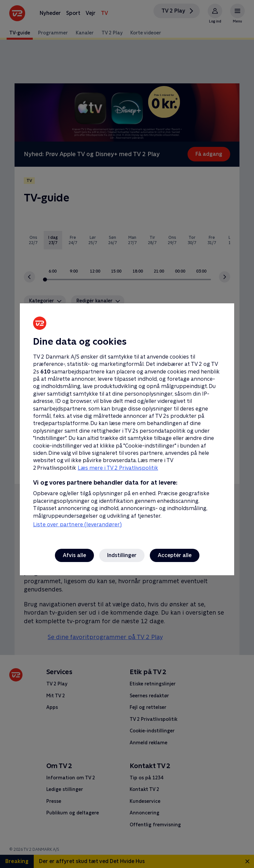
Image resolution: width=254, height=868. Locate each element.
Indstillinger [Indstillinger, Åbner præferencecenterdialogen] (122, 555)
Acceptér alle (175, 555)
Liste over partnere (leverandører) (77, 524)
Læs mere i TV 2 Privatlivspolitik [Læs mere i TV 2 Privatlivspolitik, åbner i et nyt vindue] (118, 468)
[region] (127, 434)
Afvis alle (74, 555)
